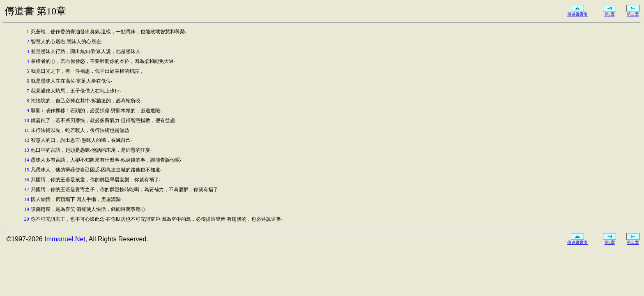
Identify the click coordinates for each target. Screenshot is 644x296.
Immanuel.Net (65, 239)
